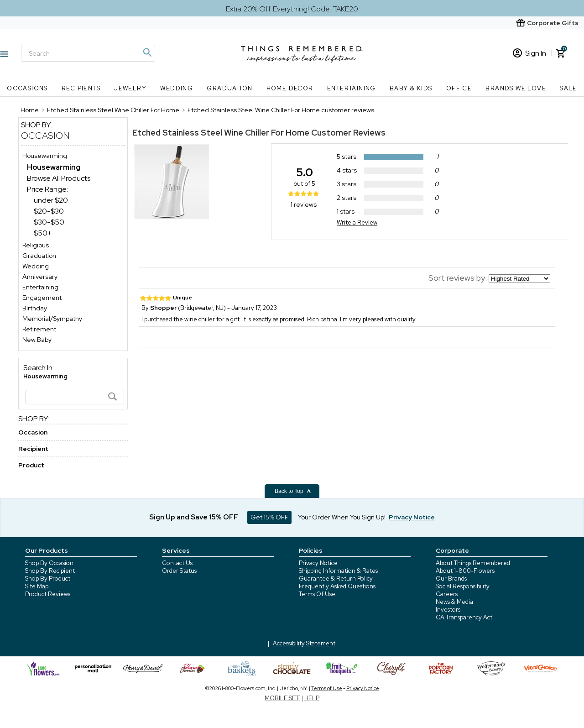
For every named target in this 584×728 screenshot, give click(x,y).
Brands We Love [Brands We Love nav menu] (516, 88)
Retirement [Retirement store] (39, 329)
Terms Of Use (317, 594)
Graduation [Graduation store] (39, 256)
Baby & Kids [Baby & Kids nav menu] (411, 88)
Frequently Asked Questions (337, 586)
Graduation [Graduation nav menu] (229, 88)
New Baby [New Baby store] (37, 340)
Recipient (33, 449)
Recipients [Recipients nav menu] (81, 88)
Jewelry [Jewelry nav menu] (130, 88)
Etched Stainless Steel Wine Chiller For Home (221, 133)
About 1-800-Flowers (465, 571)
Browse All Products (59, 178)
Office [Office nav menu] (459, 88)
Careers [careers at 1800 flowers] (447, 594)
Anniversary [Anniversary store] (40, 277)
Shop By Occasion (49, 563)
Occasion (45, 136)
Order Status (179, 571)
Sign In (529, 53)
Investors (448, 610)
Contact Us (177, 563)
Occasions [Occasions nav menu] (27, 88)
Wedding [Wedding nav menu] (177, 88)
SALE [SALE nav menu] (568, 88)
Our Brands (451, 579)
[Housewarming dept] (54, 167)
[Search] (88, 53)
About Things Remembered (473, 563)
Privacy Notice (318, 563)
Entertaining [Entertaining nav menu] (352, 88)
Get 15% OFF (269, 517)
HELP (312, 698)
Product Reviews (48, 594)
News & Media (454, 602)
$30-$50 (49, 222)
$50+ (43, 233)
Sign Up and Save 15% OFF (194, 517)
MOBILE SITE (282, 698)
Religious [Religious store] (36, 245)
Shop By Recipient (50, 571)
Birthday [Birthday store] (35, 308)
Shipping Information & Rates (338, 571)
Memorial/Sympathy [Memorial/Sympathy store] (52, 319)
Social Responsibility (463, 586)
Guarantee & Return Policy (336, 579)
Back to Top (293, 491)
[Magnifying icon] (147, 52)
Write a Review (357, 223)
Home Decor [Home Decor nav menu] (290, 88)
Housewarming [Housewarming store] (45, 156)
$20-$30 (49, 211)
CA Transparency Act (464, 617)
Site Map (37, 586)
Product (31, 465)
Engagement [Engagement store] (42, 298)
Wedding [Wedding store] (36, 266)
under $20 (51, 200)
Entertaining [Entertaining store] (40, 287)
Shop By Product (48, 579)
